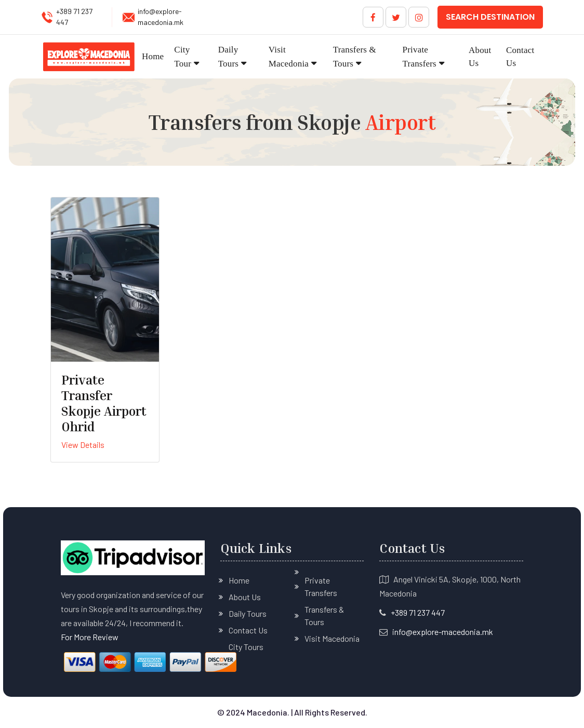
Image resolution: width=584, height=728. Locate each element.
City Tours (246, 647)
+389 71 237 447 (74, 17)
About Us (480, 57)
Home (153, 56)
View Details (83, 445)
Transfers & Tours (355, 57)
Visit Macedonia (289, 57)
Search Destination (490, 17)
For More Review (90, 637)
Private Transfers (420, 57)
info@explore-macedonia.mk (161, 17)
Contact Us (520, 57)
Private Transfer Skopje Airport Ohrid (104, 403)
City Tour (183, 57)
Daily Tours (228, 57)
